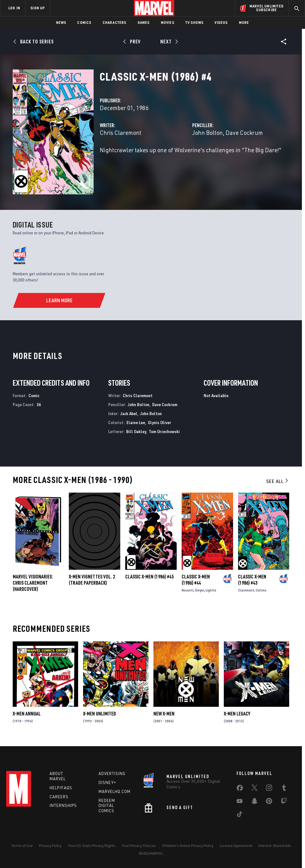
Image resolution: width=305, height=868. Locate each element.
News (61, 22)
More (244, 22)
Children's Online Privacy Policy (188, 846)
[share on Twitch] (284, 802)
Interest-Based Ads (275, 846)
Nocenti (188, 590)
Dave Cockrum (244, 133)
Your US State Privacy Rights (92, 846)
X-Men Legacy (237, 714)
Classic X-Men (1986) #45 (149, 577)
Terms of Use (22, 846)
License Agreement (236, 846)
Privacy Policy (50, 846)
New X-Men (164, 714)
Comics (84, 22)
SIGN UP (38, 8)
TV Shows (194, 22)
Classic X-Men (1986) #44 (196, 580)
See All (278, 481)
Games (144, 22)
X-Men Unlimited (99, 714)
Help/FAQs (61, 788)
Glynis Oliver (159, 422)
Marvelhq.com (115, 791)
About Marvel (58, 776)
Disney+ (107, 782)
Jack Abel (129, 413)
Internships (63, 805)
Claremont (246, 590)
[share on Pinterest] (269, 802)
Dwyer (199, 590)
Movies (168, 22)
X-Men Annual (27, 714)
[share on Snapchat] (254, 802)
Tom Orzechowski (164, 431)
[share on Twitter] (254, 789)
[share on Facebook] (240, 789)
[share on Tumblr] (284, 789)
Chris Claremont (121, 133)
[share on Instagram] (269, 789)
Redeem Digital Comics (107, 806)
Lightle (211, 590)
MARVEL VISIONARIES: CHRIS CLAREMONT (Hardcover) (33, 583)
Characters (115, 22)
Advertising (112, 773)
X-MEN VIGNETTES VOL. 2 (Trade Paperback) (92, 580)
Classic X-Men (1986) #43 (252, 580)
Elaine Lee (136, 422)
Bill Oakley (136, 431)
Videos (221, 22)
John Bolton (208, 133)
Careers (59, 797)
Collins (261, 590)
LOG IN (14, 8)
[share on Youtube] (240, 802)
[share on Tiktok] (240, 815)
